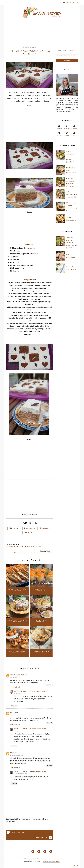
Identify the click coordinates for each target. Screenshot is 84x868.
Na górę (75, 866)
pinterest (67, 134)
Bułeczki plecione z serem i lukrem (18, 590)
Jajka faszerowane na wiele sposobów (72, 195)
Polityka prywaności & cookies (51, 861)
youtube (59, 127)
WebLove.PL (35, 859)
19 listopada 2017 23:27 (16, 715)
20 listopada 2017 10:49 (20, 731)
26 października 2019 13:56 (17, 755)
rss (74, 134)
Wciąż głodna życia (19, 675)
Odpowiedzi (16, 687)
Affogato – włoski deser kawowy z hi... (41, 652)
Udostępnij (31, 528)
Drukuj (16, 528)
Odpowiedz (49, 685)
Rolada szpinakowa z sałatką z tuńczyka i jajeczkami (71, 157)
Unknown (14, 713)
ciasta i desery (32, 514)
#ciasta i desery (29, 58)
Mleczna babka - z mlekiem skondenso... (18, 621)
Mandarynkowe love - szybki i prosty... (41, 590)
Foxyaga (14, 753)
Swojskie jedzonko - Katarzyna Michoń (31, 691)
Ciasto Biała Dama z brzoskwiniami (41, 621)
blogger (59, 134)
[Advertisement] (42, 31)
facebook (67, 127)
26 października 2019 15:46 (21, 774)
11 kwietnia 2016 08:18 (20, 693)
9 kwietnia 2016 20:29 (16, 677)
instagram (74, 127)
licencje (59, 859)
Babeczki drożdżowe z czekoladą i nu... (18, 652)
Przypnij (46, 528)
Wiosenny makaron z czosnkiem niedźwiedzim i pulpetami (72, 243)
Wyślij (31, 533)
